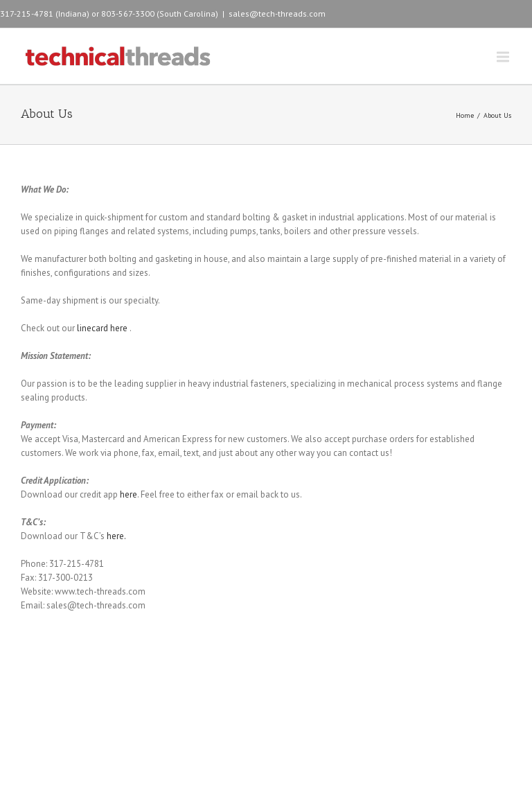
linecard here (103, 328)
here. (116, 536)
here (128, 494)
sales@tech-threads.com (277, 14)
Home (465, 115)
